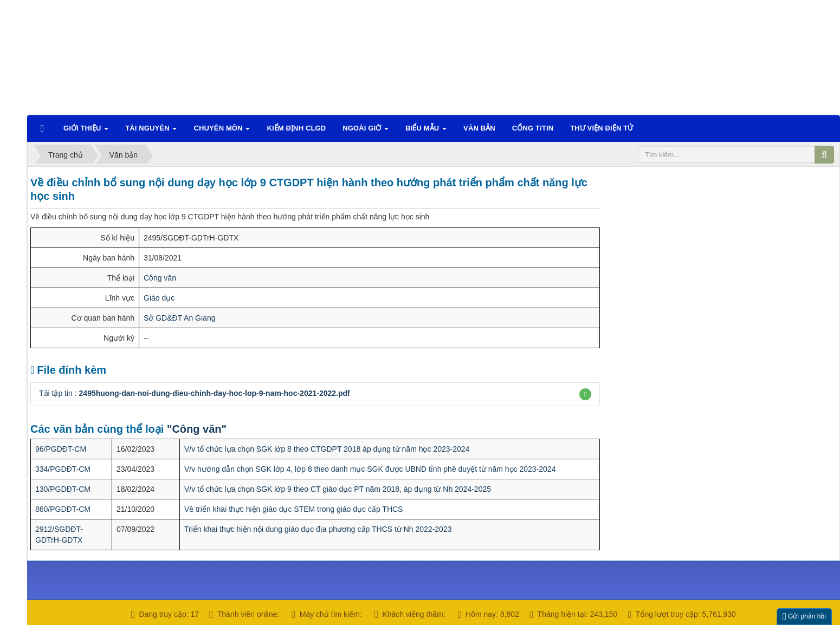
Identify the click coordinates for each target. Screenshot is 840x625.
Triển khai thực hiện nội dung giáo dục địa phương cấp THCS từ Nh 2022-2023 (318, 529)
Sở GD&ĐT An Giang (179, 318)
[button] (585, 394)
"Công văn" (197, 429)
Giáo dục (159, 298)
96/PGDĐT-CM (61, 449)
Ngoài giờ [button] (366, 131)
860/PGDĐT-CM (63, 509)
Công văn (160, 278)
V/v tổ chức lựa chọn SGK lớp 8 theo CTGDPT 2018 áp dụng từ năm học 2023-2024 (327, 449)
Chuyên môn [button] (222, 131)
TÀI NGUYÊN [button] (151, 131)
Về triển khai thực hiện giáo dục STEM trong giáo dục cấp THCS (293, 509)
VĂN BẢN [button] (479, 128)
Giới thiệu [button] (86, 131)
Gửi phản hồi (804, 617)
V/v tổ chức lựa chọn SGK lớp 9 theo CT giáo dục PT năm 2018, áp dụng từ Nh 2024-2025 (338, 489)
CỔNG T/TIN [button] (533, 128)
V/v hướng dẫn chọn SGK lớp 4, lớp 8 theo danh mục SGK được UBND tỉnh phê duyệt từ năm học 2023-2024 (370, 469)
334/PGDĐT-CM (63, 469)
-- (146, 338)
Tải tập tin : (195, 393)
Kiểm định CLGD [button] (296, 128)
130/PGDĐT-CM (63, 489)
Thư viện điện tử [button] (602, 128)
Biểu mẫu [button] (426, 131)
